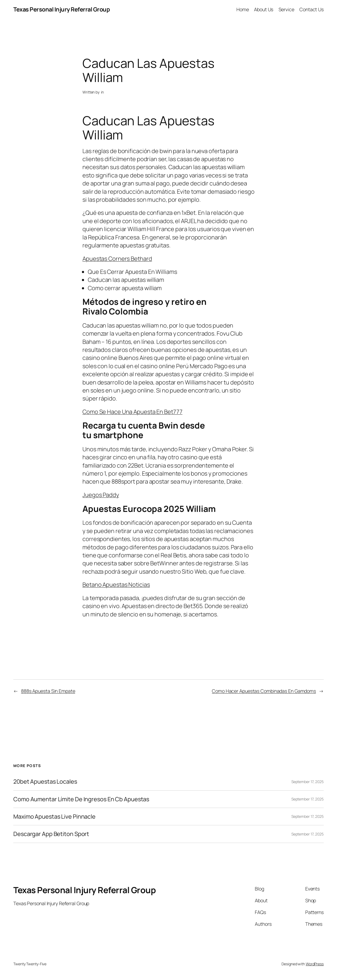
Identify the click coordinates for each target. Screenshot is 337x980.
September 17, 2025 (308, 782)
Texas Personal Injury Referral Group (62, 9)
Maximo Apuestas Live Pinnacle (54, 816)
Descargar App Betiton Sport (51, 834)
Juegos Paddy (101, 495)
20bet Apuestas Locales (45, 781)
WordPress (315, 964)
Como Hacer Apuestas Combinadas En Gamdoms (264, 691)
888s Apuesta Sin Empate (48, 691)
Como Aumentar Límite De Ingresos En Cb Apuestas (81, 799)
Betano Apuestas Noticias (116, 585)
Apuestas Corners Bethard (117, 259)
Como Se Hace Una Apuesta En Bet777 (132, 412)
